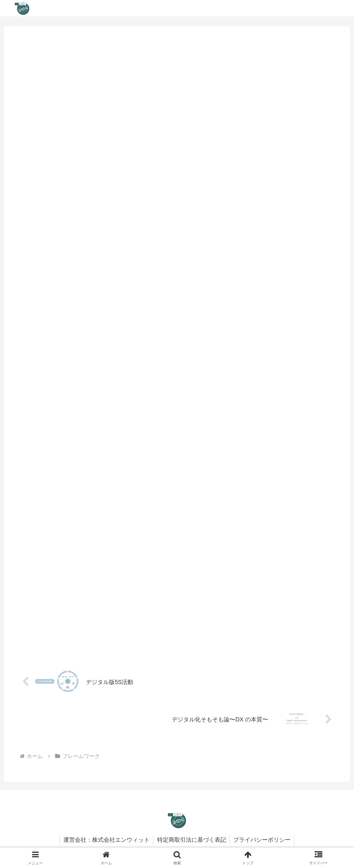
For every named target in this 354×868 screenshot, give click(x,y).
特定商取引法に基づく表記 (192, 843)
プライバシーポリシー (264, 843)
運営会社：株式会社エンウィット (105, 843)
